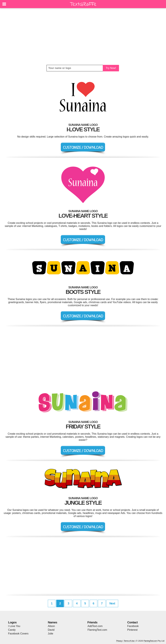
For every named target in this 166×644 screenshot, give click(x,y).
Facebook (133, 626)
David (51, 630)
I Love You (14, 626)
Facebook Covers (18, 634)
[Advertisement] (83, 36)
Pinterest (132, 630)
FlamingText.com (97, 630)
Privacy (119, 641)
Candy (12, 630)
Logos (12, 622)
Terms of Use (129, 641)
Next (112, 603)
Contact (132, 622)
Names (52, 622)
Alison (51, 626)
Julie (50, 634)
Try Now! (111, 68)
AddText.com (95, 626)
